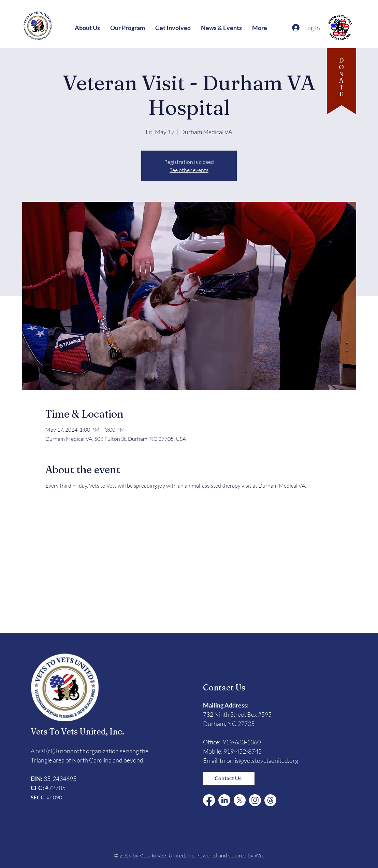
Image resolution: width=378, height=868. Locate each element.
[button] (87, 28)
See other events (189, 170)
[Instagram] (255, 800)
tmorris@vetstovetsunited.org (259, 760)
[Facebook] (209, 800)
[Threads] (270, 800)
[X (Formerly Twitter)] (240, 800)
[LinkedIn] (224, 800)
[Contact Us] (229, 778)
